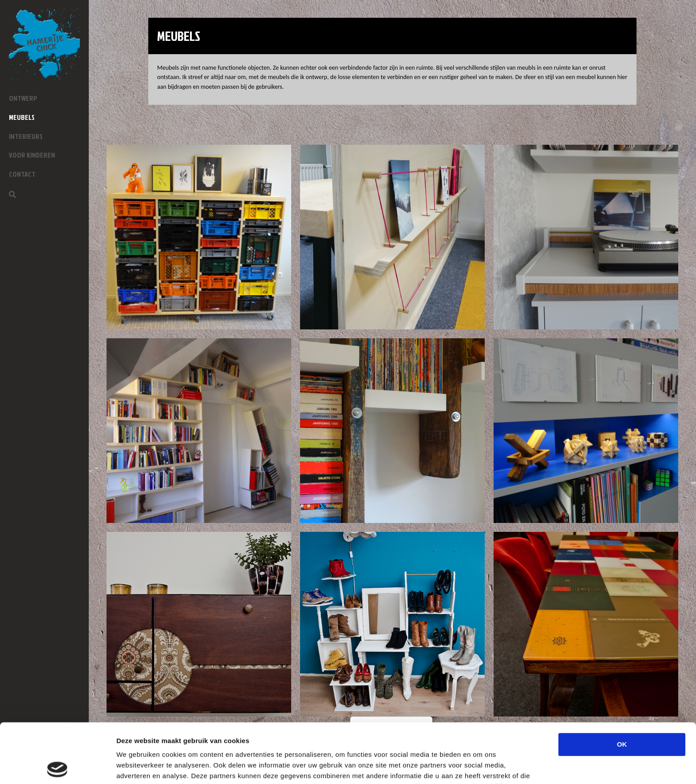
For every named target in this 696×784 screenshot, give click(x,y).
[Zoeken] (12, 194)
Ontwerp (23, 98)
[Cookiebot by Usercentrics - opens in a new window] (57, 767)
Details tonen (480, 766)
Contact (22, 174)
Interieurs (26, 136)
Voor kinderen (32, 155)
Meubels (22, 117)
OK (622, 685)
